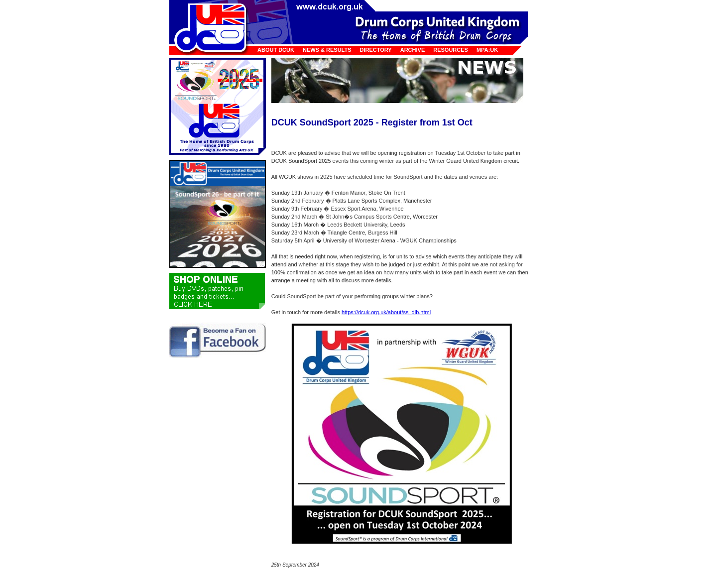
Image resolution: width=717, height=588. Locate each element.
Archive (413, 50)
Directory (376, 50)
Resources (451, 50)
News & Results (327, 50)
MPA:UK (487, 50)
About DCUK (276, 50)
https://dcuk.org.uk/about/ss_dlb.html (386, 312)
